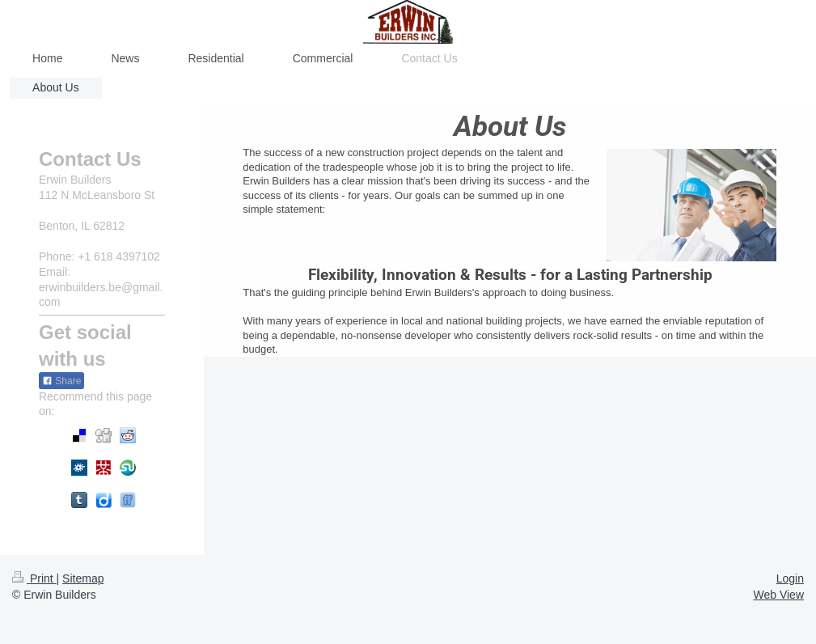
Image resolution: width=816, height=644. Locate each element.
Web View (778, 595)
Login (790, 578)
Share (61, 381)
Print (34, 578)
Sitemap (83, 578)
